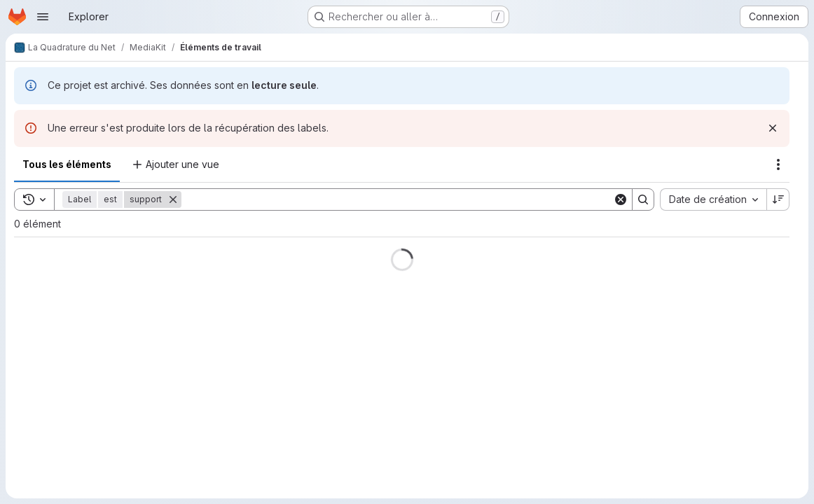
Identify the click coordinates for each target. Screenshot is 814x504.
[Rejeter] (773, 128)
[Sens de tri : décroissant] (778, 199)
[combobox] (713, 199)
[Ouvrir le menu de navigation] (43, 17)
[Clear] (621, 199)
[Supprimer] (173, 199)
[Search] (397, 199)
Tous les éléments (67, 164)
